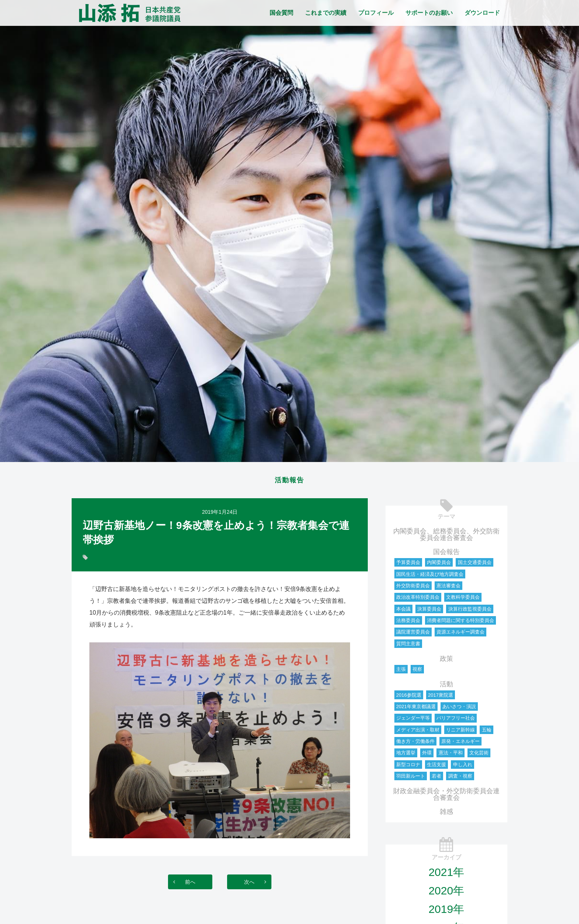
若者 (436, 778)
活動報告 (289, 481)
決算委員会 (429, 611)
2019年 (446, 911)
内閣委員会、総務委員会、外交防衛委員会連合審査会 (446, 537)
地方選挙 (406, 755)
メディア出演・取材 (418, 732)
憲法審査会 (448, 588)
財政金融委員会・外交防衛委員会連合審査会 (446, 796)
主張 (401, 671)
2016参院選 (409, 697)
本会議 (403, 611)
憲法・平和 (451, 755)
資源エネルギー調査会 (460, 634)
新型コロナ (408, 767)
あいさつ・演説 (459, 709)
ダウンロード (482, 13)
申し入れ (463, 767)
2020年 (446, 893)
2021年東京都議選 (416, 709)
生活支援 (436, 767)
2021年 (446, 874)
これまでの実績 (326, 13)
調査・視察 (460, 778)
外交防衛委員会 (413, 588)
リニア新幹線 (460, 732)
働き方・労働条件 (415, 743)
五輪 (487, 732)
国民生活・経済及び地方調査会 (430, 576)
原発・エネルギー (460, 743)
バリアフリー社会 (456, 720)
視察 (417, 671)
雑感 (446, 814)
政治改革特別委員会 (418, 599)
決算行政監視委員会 (470, 611)
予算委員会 (408, 565)
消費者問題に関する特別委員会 (460, 623)
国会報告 (446, 554)
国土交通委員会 (475, 565)
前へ (183, 884)
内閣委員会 (439, 565)
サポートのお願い (429, 13)
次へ (257, 884)
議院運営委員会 (413, 634)
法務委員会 (408, 623)
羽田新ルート (411, 778)
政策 (446, 661)
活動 (446, 686)
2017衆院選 (441, 697)
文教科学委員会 (463, 599)
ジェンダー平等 (413, 720)
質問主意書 (408, 646)
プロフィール (376, 13)
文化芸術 (479, 755)
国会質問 (281, 13)
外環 (427, 755)
